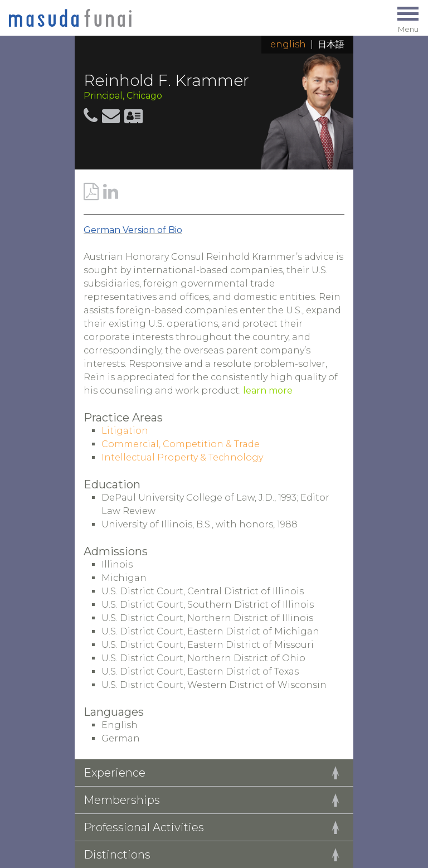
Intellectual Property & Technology (182, 457)
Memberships (122, 800)
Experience (115, 773)
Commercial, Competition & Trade (181, 444)
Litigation (125, 431)
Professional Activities (144, 827)
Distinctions (117, 855)
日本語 (331, 44)
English (288, 44)
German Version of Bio (133, 230)
